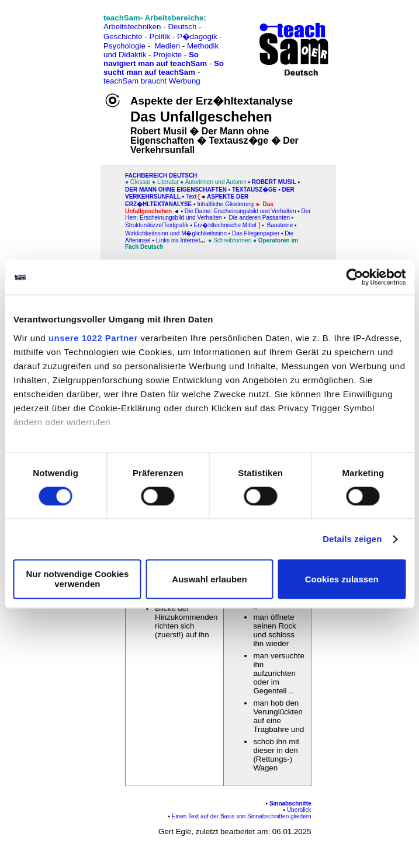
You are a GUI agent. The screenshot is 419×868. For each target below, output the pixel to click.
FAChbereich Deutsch (161, 176)
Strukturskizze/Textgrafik (157, 225)
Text (191, 197)
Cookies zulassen (342, 579)
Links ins (168, 240)
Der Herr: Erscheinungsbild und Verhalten (218, 214)
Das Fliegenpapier (256, 233)
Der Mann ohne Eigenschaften (176, 190)
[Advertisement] (60, 35)
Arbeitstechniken (132, 27)
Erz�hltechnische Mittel (225, 225)
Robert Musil (274, 182)
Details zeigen (352, 539)
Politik (160, 37)
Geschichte (123, 37)
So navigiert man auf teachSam (155, 59)
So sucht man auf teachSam (164, 68)
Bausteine (280, 225)
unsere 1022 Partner (93, 338)
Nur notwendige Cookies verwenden (77, 579)
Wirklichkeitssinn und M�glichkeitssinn (176, 233)
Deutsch (182, 27)
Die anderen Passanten (260, 218)
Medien (167, 46)
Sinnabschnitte (290, 803)
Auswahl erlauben (209, 579)
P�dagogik (197, 37)
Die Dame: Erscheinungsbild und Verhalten (240, 211)
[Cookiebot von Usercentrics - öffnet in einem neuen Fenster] (354, 277)
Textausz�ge (254, 190)
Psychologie (124, 46)
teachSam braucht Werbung (152, 81)
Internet (191, 240)
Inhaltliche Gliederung (225, 204)
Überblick (299, 810)
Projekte (167, 55)
